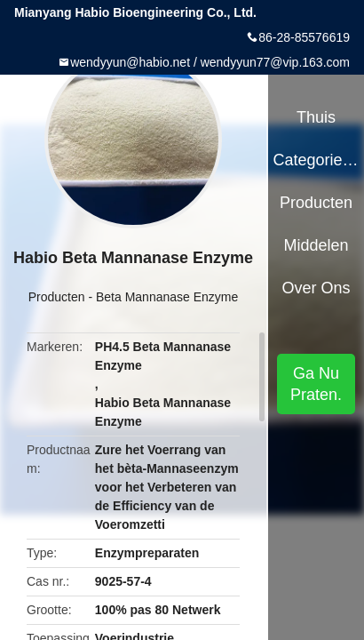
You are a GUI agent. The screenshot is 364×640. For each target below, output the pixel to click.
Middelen (317, 245)
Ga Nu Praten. (316, 384)
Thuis (316, 117)
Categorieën (316, 160)
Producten (57, 297)
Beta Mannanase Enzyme (167, 297)
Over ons (317, 288)
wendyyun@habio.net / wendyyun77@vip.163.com (210, 62)
